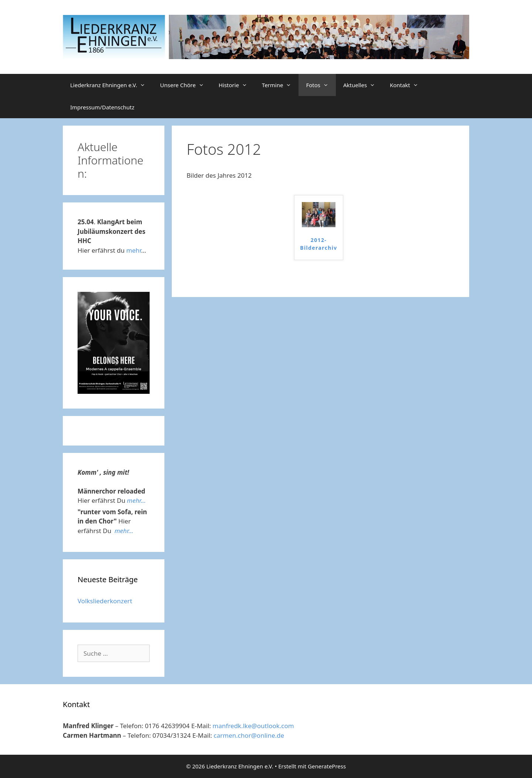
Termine (280, 85)
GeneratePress (327, 766)
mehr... (137, 500)
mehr (134, 250)
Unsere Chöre (185, 85)
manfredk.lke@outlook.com (253, 726)
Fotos (321, 85)
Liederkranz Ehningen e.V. (111, 85)
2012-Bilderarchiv (319, 244)
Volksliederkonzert (105, 601)
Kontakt (408, 85)
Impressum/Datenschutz (102, 107)
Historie (237, 85)
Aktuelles (363, 85)
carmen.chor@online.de (249, 735)
